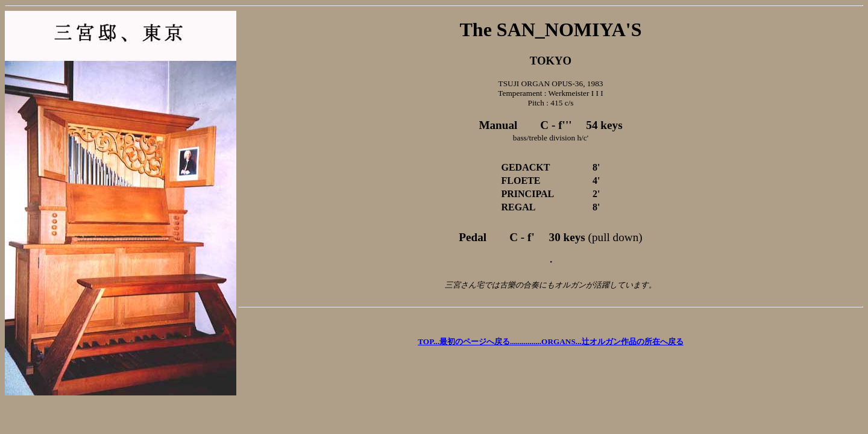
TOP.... (480, 341)
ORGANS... (612, 341)
